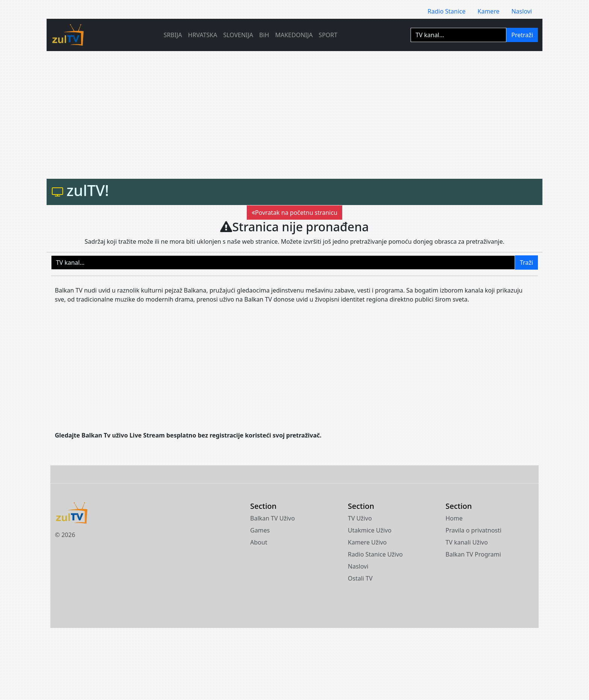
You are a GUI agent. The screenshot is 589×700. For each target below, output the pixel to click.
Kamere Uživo (367, 542)
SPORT (328, 35)
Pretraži (522, 35)
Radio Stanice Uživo (375, 554)
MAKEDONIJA (294, 35)
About (259, 542)
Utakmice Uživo (370, 530)
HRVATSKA (203, 35)
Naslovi (522, 11)
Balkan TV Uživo (273, 518)
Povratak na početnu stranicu (294, 213)
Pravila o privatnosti (473, 530)
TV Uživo (360, 518)
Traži (526, 262)
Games (260, 530)
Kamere (488, 11)
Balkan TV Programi (473, 554)
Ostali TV (360, 578)
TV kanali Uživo (467, 542)
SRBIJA (173, 35)
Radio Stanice (446, 11)
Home (454, 518)
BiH (264, 35)
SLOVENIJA (238, 35)
